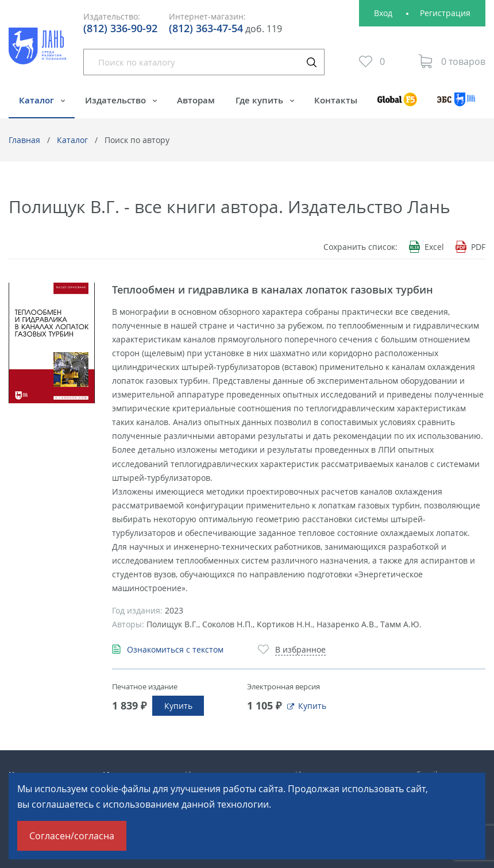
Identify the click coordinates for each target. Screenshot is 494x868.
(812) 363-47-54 (206, 28)
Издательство (117, 100)
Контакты (336, 100)
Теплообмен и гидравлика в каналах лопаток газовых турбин (273, 290)
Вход (383, 13)
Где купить (260, 100)
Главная (24, 140)
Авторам (196, 100)
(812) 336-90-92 (120, 28)
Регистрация (445, 13)
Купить (178, 706)
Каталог (38, 100)
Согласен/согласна (72, 836)
